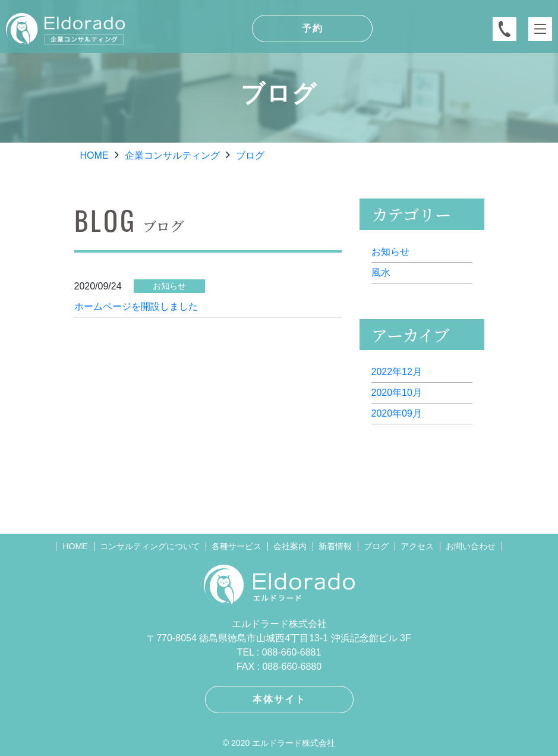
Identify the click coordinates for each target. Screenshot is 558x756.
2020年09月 (397, 413)
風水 (381, 273)
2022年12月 (397, 372)
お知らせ (390, 252)
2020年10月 (397, 393)
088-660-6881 (292, 652)
